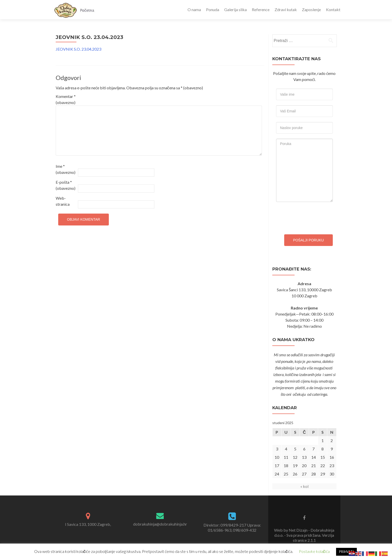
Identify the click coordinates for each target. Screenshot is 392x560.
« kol (304, 486)
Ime (66, 169)
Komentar (66, 99)
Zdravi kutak (286, 9)
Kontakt (333, 9)
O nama (194, 9)
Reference (261, 9)
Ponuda (213, 9)
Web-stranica (63, 201)
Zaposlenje (311, 9)
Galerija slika (235, 9)
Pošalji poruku (308, 240)
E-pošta (66, 185)
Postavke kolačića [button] (314, 551)
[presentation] (315, 217)
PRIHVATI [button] (346, 552)
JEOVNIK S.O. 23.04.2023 (78, 49)
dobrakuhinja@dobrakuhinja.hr (160, 524)
